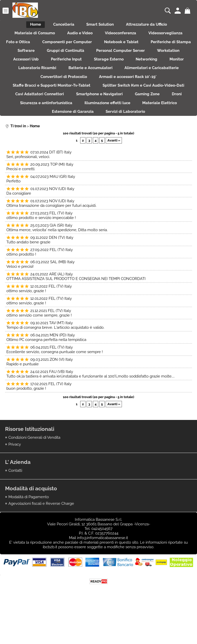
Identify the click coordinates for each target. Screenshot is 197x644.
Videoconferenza (122, 36)
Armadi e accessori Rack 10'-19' (52, 101)
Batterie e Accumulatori (33, 90)
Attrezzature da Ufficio (151, 25)
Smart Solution (102, 25)
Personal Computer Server (36, 69)
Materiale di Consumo (30, 36)
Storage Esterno (39, 80)
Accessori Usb (126, 69)
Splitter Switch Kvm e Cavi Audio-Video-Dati (67, 112)
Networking (80, 80)
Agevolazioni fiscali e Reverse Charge (41, 537)
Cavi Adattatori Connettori (147, 112)
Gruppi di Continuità (142, 58)
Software (100, 58)
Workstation (87, 69)
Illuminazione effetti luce (45, 133)
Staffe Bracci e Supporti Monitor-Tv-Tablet (135, 101)
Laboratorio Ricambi (154, 80)
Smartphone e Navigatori (32, 123)
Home (31, 25)
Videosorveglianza (170, 36)
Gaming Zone (83, 123)
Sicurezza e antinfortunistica (162, 123)
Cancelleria (62, 25)
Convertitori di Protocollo (163, 90)
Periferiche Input (170, 69)
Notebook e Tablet (151, 47)
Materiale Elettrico (101, 133)
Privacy (15, 478)
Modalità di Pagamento (29, 531)
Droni (116, 123)
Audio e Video (78, 36)
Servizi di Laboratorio (99, 144)
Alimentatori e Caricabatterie (97, 90)
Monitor (113, 80)
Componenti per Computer (93, 47)
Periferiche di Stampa (56, 58)
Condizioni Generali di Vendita (34, 471)
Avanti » (114, 174)
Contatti (15, 504)
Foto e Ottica (41, 47)
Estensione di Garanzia (154, 133)
